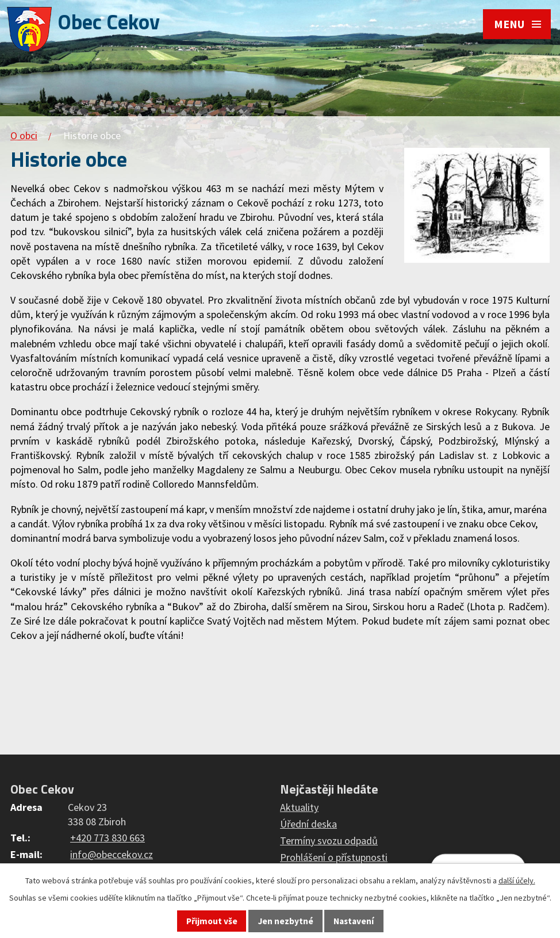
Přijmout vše (212, 921)
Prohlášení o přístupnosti (334, 857)
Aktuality (299, 807)
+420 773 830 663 (108, 838)
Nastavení (354, 921)
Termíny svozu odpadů (329, 841)
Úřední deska (308, 824)
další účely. (517, 880)
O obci (24, 135)
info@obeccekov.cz (112, 854)
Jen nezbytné (286, 921)
